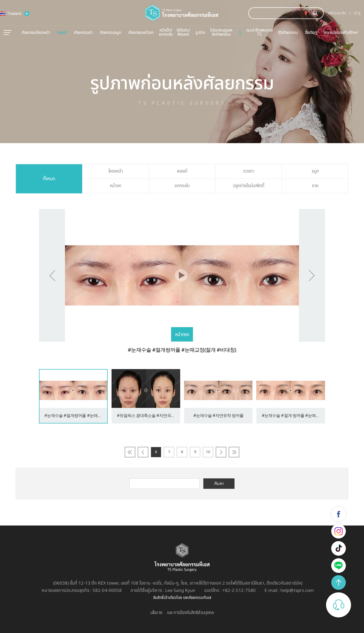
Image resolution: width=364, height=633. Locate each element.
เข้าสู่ (357, 13)
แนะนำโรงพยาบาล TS (259, 32)
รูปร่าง (200, 33)
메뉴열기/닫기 (8, 33)
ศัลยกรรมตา (83, 33)
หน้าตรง (182, 335)
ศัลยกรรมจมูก (110, 33)
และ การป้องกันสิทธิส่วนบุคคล (190, 613)
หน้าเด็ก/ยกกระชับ (166, 32)
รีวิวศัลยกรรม (288, 33)
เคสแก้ (62, 33)
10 (208, 452)
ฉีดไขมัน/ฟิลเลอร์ (183, 32)
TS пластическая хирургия (182, 13)
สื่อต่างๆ (311, 33)
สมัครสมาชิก (337, 13)
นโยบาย (156, 613)
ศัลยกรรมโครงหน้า (36, 33)
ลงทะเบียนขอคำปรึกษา (341, 33)
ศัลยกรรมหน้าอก (141, 33)
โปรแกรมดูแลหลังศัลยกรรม (221, 32)
